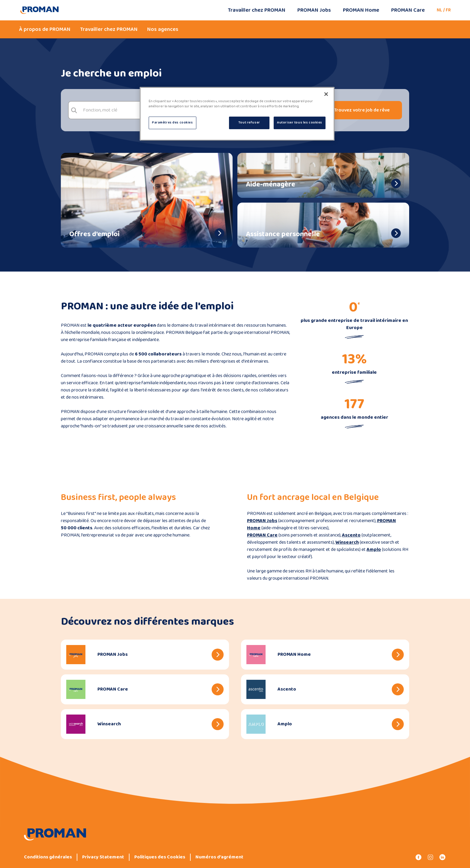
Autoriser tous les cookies (300, 123)
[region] (237, 114)
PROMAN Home (361, 10)
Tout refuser (249, 123)
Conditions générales (48, 857)
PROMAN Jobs (314, 10)
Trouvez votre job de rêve (362, 110)
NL (439, 10)
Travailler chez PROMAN (257, 10)
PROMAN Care (408, 10)
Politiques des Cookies (160, 857)
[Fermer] (326, 94)
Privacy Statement (103, 857)
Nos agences (163, 29)
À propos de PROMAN (45, 29)
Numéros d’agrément (219, 857)
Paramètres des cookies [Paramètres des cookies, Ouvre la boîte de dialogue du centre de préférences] (173, 123)
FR (448, 10)
